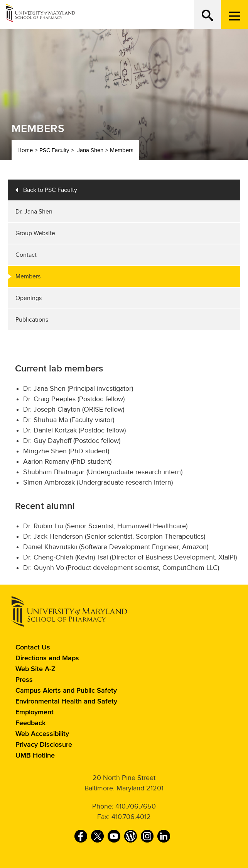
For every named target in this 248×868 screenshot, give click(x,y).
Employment (35, 712)
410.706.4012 (131, 817)
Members (122, 150)
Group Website (35, 233)
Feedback (30, 723)
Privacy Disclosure (44, 745)
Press (24, 680)
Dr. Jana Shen (34, 212)
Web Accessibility (42, 734)
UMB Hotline (35, 756)
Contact (26, 255)
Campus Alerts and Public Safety (66, 691)
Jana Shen (90, 150)
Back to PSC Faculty (50, 190)
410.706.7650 (136, 806)
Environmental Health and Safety (66, 702)
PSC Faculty (54, 150)
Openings (29, 298)
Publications (32, 320)
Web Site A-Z (35, 669)
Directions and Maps (47, 658)
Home (25, 150)
